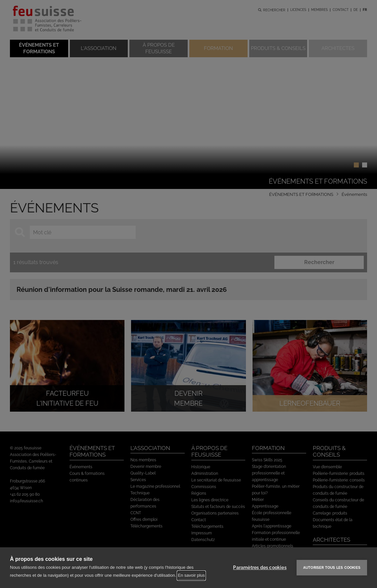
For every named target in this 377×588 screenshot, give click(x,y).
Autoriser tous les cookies (332, 568)
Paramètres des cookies (260, 567)
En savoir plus (191, 575)
